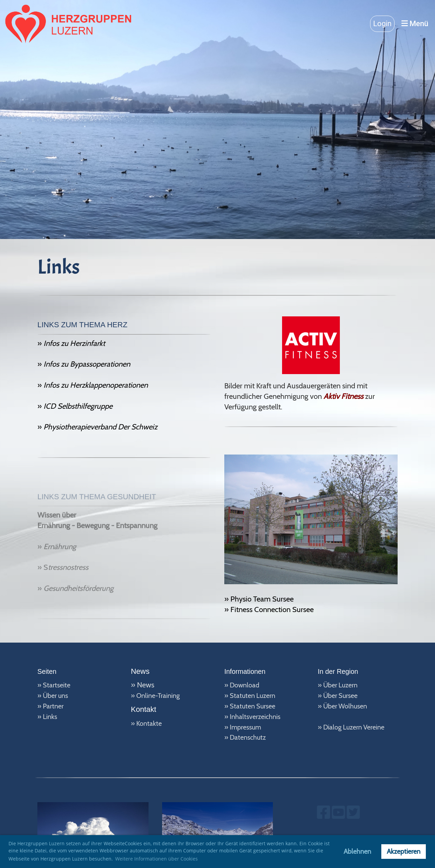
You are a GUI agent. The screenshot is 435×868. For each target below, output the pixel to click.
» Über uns (53, 696)
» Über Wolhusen (342, 706)
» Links (47, 717)
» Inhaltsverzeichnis (252, 717)
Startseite (57, 685)
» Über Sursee (338, 696)
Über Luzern (340, 685)
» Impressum (243, 727)
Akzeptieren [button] (404, 851)
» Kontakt (145, 723)
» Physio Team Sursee (259, 599)
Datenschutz (248, 737)
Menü (415, 24)
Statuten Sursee (253, 706)
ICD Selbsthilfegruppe (77, 412)
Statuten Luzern (253, 696)
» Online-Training (155, 696)
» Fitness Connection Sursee (269, 610)
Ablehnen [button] (357, 851)
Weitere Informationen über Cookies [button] (156, 859)
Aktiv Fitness (343, 396)
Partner (53, 706)
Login (382, 24)
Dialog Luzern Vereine (354, 727)
